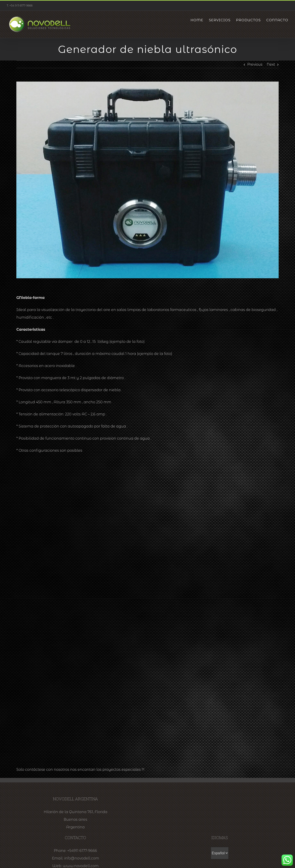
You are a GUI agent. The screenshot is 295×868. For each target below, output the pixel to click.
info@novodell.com (82, 858)
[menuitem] (200, 20)
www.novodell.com (81, 866)
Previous (255, 64)
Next (271, 64)
